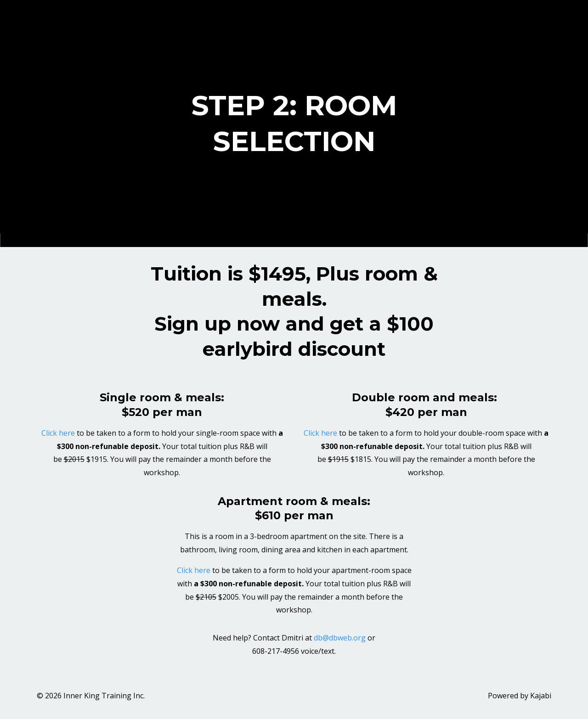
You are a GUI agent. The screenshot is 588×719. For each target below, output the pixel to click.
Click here (58, 433)
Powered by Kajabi (520, 696)
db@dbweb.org (340, 638)
